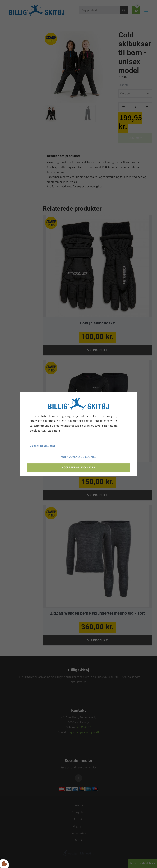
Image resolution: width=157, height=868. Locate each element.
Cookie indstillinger (43, 446)
